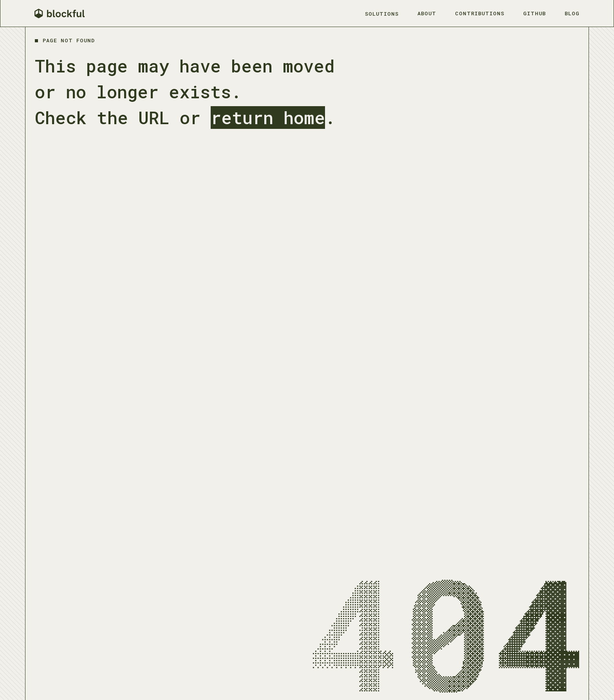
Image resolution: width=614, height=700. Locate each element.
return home (268, 118)
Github (535, 13)
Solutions (382, 14)
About (427, 13)
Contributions (480, 13)
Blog (572, 13)
